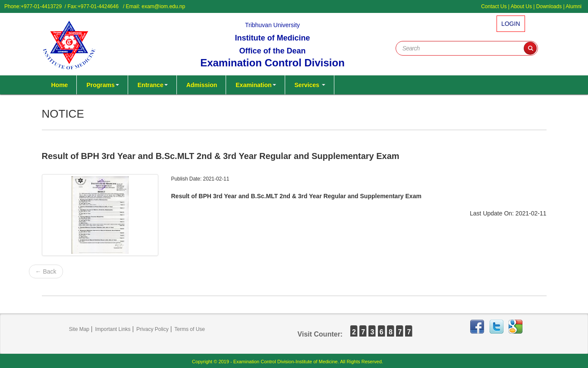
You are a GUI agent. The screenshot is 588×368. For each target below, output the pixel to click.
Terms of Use (190, 329)
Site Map (79, 329)
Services (310, 85)
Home (60, 85)
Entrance (153, 85)
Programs (102, 85)
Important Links (113, 329)
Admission (202, 85)
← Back (46, 271)
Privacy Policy (153, 329)
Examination (256, 85)
